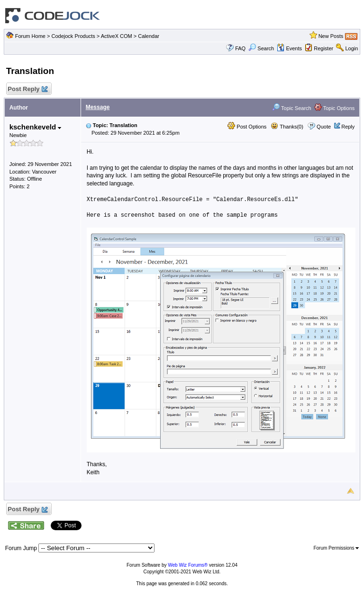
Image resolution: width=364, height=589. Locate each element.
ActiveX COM (117, 36)
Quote (324, 127)
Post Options (247, 127)
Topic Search (291, 108)
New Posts (331, 36)
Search (261, 48)
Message (98, 107)
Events (289, 48)
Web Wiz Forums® (188, 565)
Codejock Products (73, 36)
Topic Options (335, 108)
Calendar (149, 36)
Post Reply (27, 89)
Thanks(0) (287, 127)
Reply (348, 127)
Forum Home (30, 36)
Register (323, 48)
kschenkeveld (36, 127)
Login (351, 48)
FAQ (240, 48)
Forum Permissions (336, 548)
